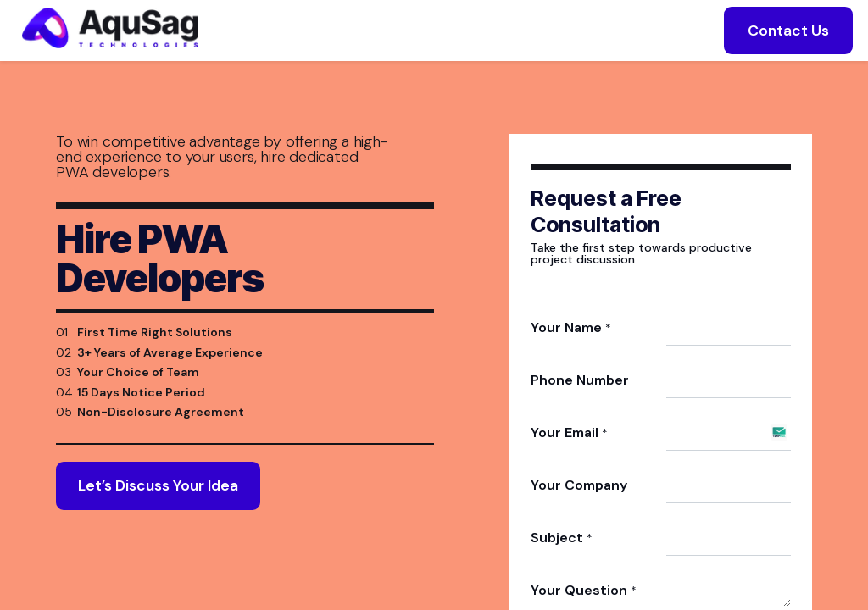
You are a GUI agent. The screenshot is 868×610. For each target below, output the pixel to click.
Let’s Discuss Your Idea (158, 507)
